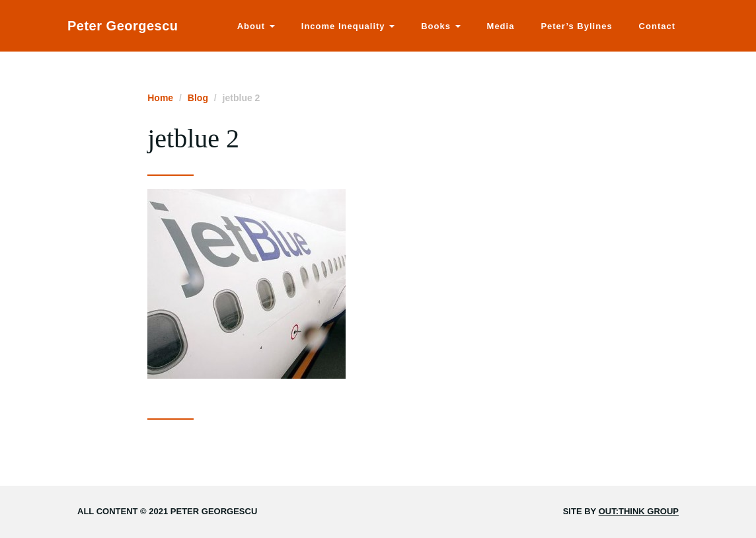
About (256, 26)
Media (501, 26)
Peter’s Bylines (576, 26)
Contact (657, 26)
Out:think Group (639, 511)
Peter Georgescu (123, 26)
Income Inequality (348, 26)
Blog (198, 98)
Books (440, 26)
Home (160, 98)
